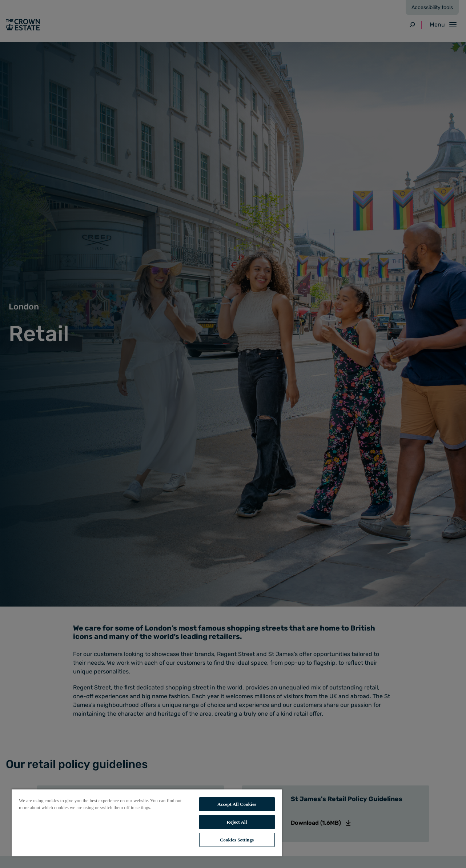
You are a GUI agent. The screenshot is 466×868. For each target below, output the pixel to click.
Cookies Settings (237, 840)
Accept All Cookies (237, 804)
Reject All (237, 822)
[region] (147, 823)
